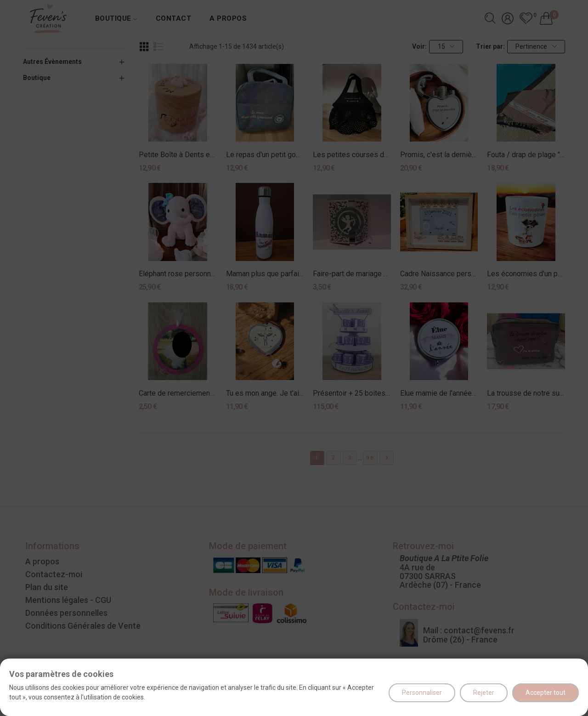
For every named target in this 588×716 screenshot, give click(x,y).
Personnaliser (422, 693)
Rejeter (484, 693)
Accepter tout (546, 693)
